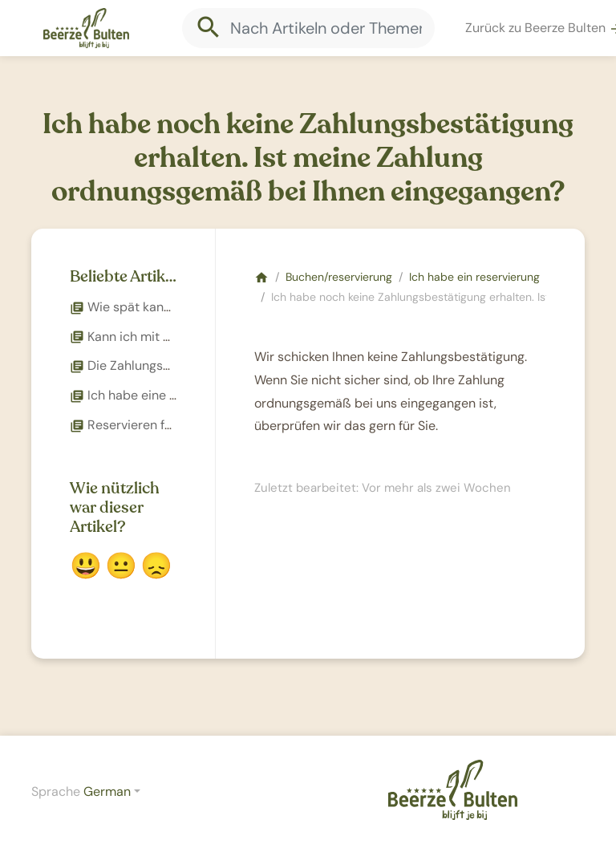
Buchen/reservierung (339, 277)
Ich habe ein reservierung (474, 277)
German (107, 791)
